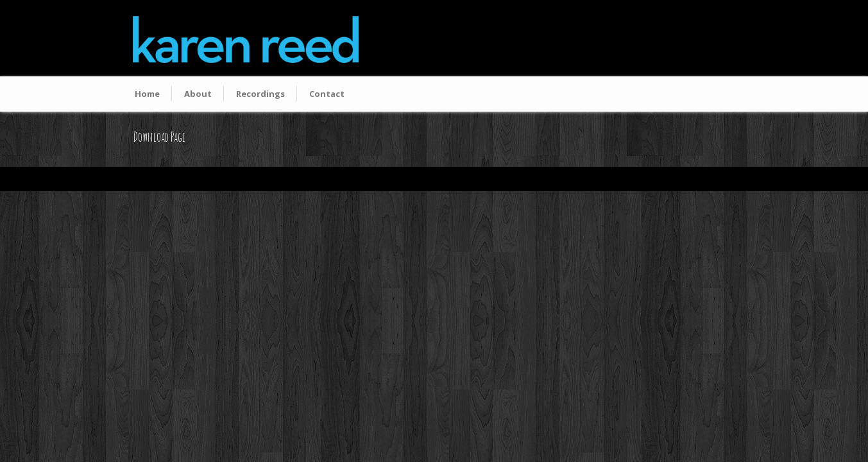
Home (147, 94)
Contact (327, 94)
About (198, 94)
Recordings (260, 94)
